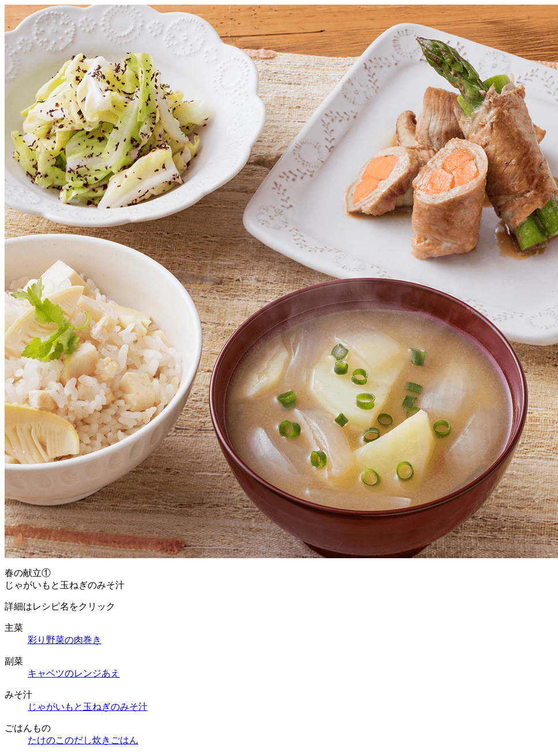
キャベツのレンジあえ (74, 673)
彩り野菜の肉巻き (65, 640)
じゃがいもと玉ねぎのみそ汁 (88, 707)
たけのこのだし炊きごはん (83, 740)
